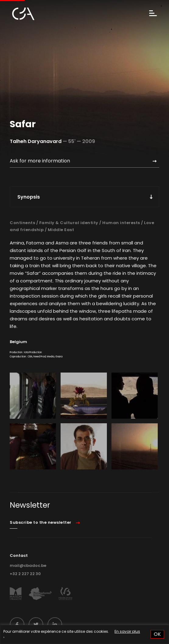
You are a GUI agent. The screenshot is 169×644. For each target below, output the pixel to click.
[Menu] (153, 14)
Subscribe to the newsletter (41, 522)
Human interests (121, 223)
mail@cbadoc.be (28, 566)
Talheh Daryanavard (36, 141)
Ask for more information (40, 161)
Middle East (61, 230)
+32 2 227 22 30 (25, 574)
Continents (22, 223)
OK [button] (157, 634)
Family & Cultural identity (69, 223)
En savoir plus (127, 631)
